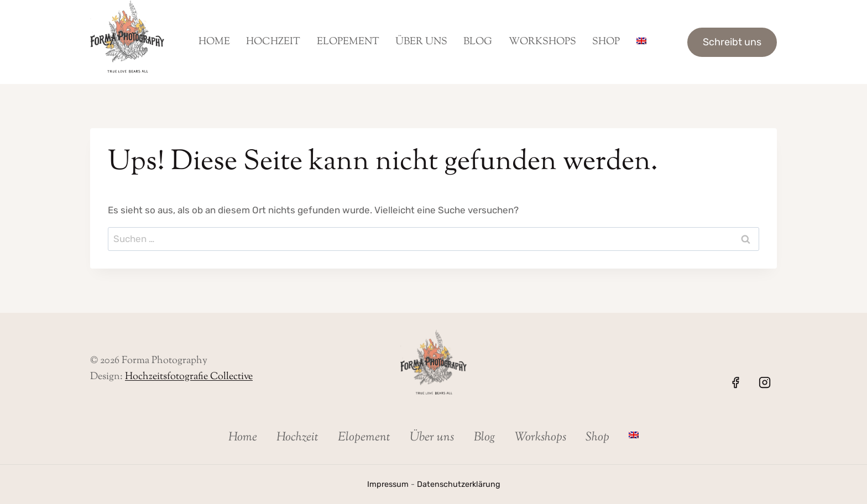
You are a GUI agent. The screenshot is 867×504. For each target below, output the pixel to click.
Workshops (542, 42)
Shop (606, 42)
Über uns (421, 42)
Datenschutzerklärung (459, 484)
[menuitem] (641, 42)
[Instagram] (765, 382)
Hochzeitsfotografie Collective (189, 377)
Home (214, 42)
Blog (478, 42)
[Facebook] (735, 382)
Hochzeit (273, 42)
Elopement (348, 42)
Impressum (388, 484)
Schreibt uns (732, 42)
